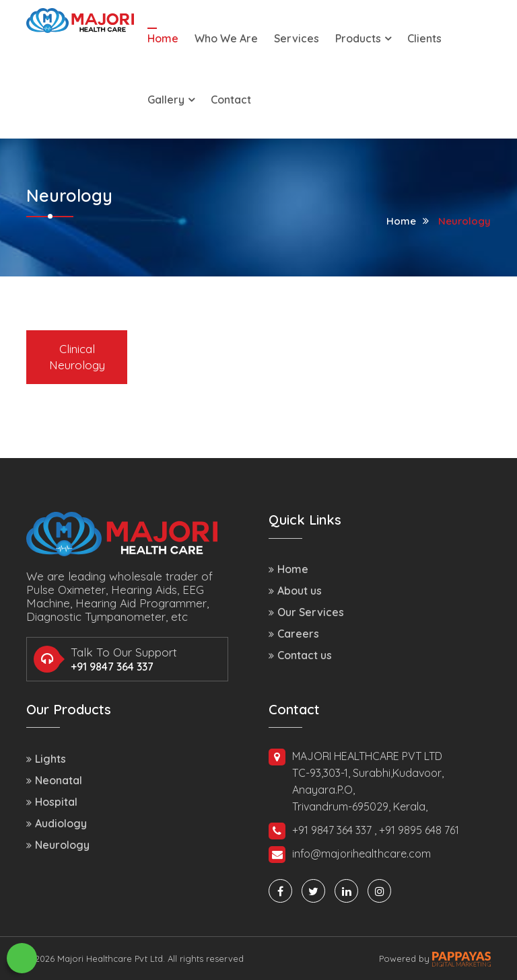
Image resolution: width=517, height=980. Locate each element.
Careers (294, 634)
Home (163, 38)
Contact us (300, 655)
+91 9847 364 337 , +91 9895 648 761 (364, 831)
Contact (231, 100)
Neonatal (54, 780)
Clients (424, 38)
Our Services (306, 612)
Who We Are (226, 38)
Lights (46, 759)
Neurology (464, 221)
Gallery (171, 100)
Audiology (57, 823)
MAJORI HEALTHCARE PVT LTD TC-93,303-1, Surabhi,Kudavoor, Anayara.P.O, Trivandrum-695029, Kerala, (356, 781)
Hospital (52, 802)
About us (295, 591)
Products (363, 38)
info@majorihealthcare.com (350, 854)
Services (297, 38)
